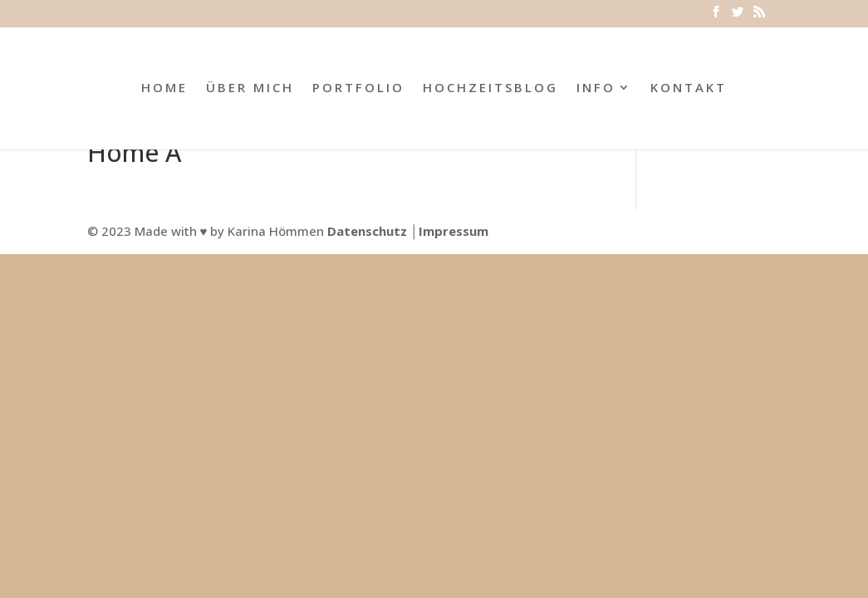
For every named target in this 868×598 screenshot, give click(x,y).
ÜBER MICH (250, 88)
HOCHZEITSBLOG (490, 88)
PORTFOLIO (358, 88)
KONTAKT (689, 88)
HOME (164, 88)
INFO (596, 88)
